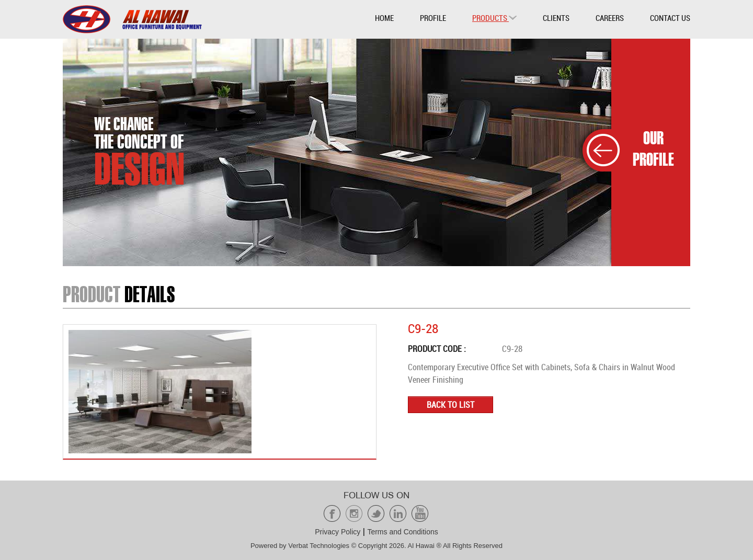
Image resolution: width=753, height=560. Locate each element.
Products (494, 18)
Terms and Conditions (402, 532)
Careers (610, 18)
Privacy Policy (338, 532)
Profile (433, 18)
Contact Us (670, 18)
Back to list (450, 405)
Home (384, 18)
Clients (556, 18)
